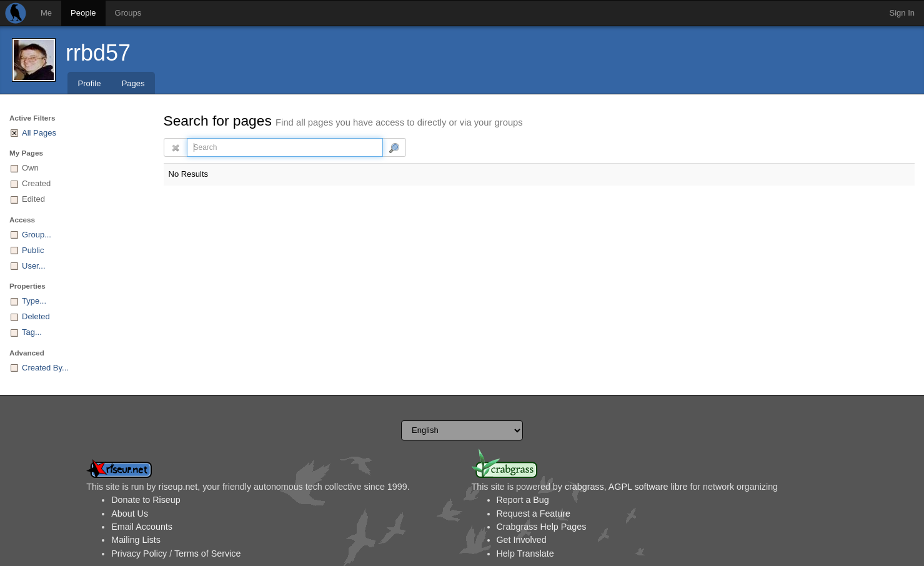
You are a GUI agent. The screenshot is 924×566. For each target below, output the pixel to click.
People (83, 13)
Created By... (45, 368)
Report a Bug (523, 500)
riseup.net (178, 487)
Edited (33, 199)
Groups (128, 13)
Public (33, 250)
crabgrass (584, 487)
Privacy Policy (139, 554)
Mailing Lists (136, 540)
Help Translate (525, 554)
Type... (34, 301)
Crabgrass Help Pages (542, 527)
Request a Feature (534, 514)
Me (46, 13)
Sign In (902, 13)
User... (34, 266)
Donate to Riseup (146, 500)
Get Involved (522, 540)
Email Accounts (142, 527)
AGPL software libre (648, 487)
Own (30, 168)
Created (36, 183)
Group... (37, 235)
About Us (130, 514)
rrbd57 (98, 53)
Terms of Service (207, 554)
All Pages (39, 133)
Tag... (32, 332)
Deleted (36, 316)
